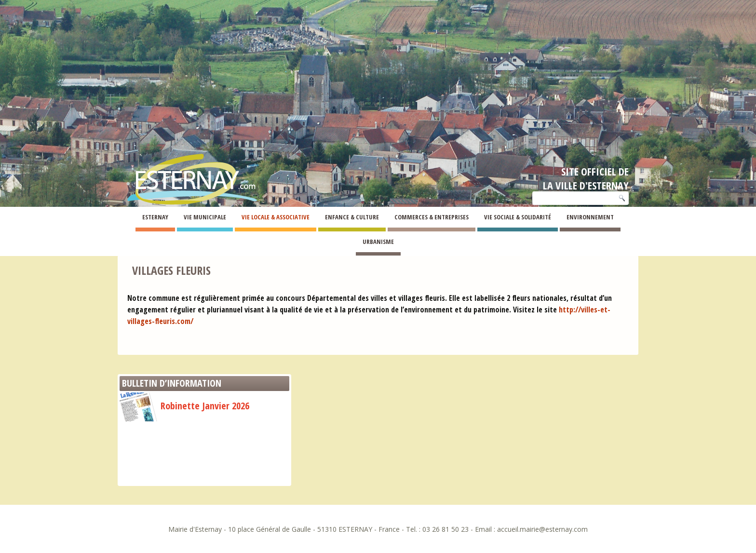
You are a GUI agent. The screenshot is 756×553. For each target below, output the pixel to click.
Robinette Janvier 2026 (184, 406)
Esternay (155, 217)
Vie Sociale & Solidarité (518, 217)
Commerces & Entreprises (432, 217)
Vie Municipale (205, 217)
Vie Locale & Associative (276, 217)
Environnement (590, 217)
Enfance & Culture (352, 217)
